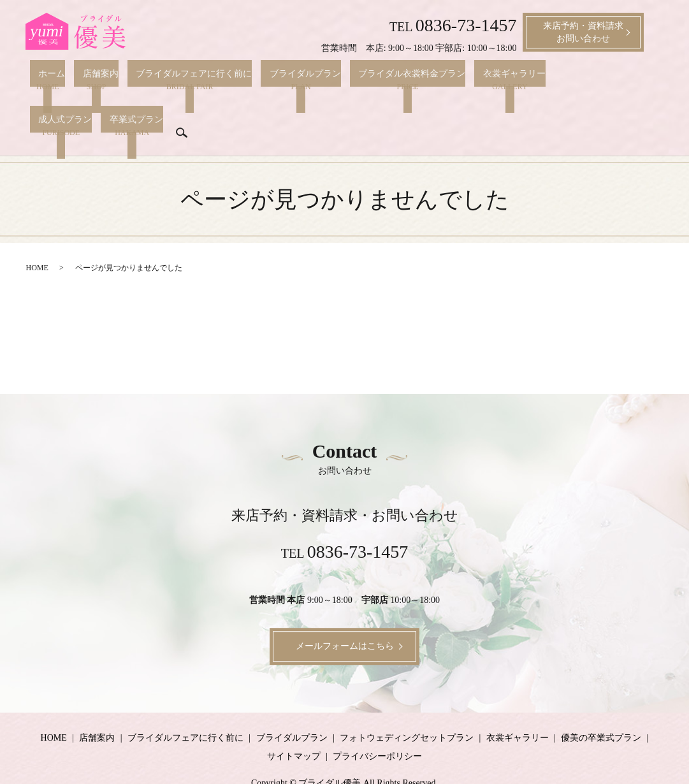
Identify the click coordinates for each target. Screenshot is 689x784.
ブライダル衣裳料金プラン (369, 80)
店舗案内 (83, 80)
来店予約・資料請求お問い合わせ (583, 32)
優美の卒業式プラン (601, 706)
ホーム (43, 80)
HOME (37, 236)
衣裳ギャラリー (463, 80)
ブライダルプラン (271, 80)
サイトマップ (294, 725)
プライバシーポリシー (377, 725)
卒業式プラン (57, 110)
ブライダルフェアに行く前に (168, 80)
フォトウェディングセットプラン (407, 706)
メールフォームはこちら (345, 615)
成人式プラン (530, 80)
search (102, 109)
